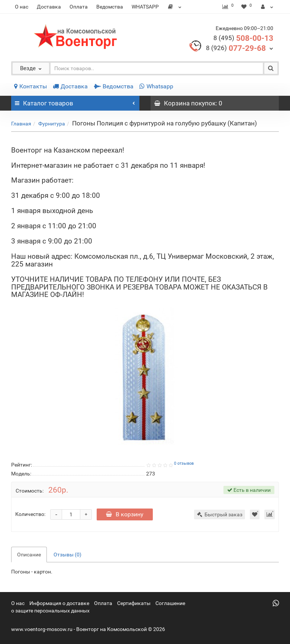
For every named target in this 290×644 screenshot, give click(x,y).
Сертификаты (134, 603)
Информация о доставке (59, 603)
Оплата (79, 7)
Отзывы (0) (67, 555)
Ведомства (110, 7)
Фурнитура (52, 124)
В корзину (125, 514)
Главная (21, 124)
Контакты (30, 86)
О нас (22, 7)
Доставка (49, 7)
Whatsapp (156, 86)
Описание (29, 555)
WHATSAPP (145, 7)
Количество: (30, 514)
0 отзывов (184, 463)
